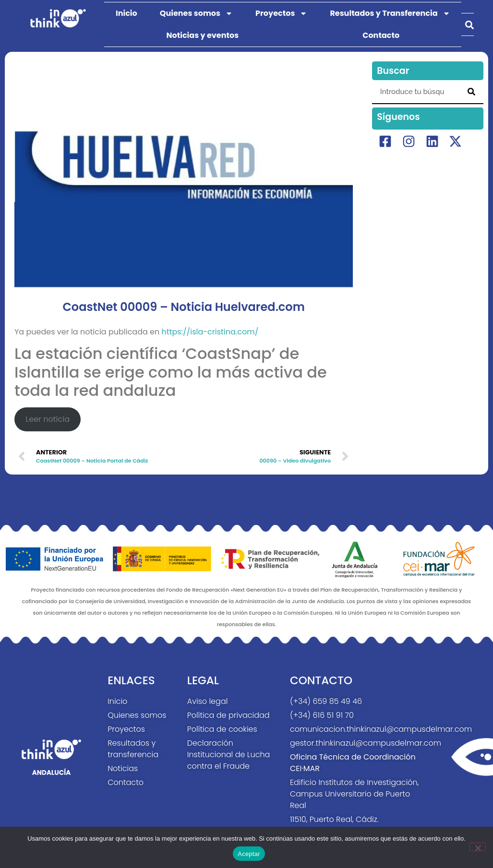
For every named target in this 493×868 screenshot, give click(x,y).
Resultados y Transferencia (390, 13)
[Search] (471, 92)
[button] (469, 25)
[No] (478, 847)
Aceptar (249, 854)
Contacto (381, 35)
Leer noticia (48, 419)
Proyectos (281, 13)
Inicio (126, 13)
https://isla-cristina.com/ (210, 332)
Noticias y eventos (202, 35)
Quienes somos (196, 13)
